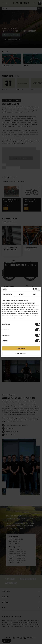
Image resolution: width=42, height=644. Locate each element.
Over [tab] (35, 294)
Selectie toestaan (21, 354)
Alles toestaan (21, 348)
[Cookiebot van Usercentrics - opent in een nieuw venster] (32, 289)
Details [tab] (21, 294)
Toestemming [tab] (7, 294)
